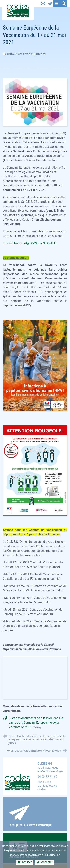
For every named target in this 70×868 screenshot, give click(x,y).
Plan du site (44, 782)
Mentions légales (47, 786)
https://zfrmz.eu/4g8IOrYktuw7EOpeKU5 (30, 243)
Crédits (41, 790)
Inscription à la (35, 816)
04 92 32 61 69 (47, 777)
